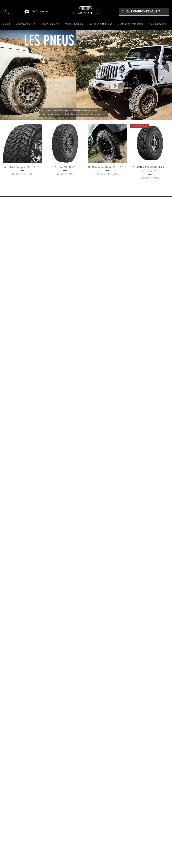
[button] (7, 12)
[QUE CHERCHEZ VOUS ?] (144, 12)
